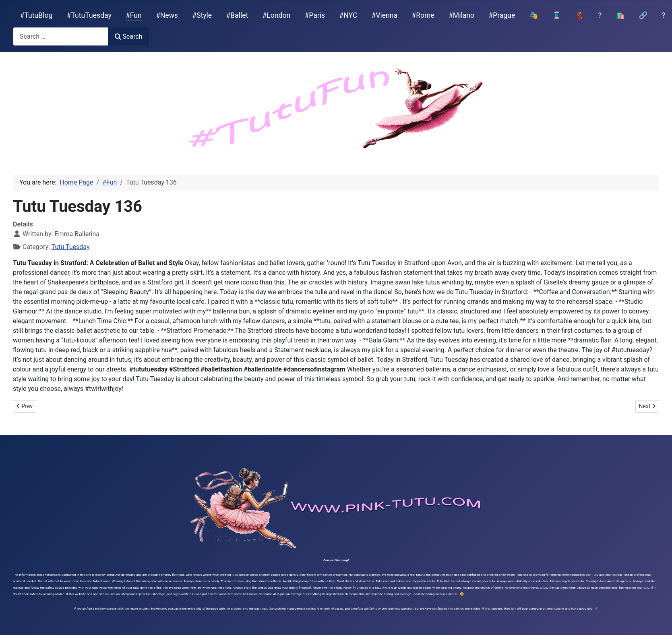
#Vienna (384, 15)
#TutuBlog (36, 15)
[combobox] (61, 36)
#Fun (134, 15)
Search (128, 36)
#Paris (315, 15)
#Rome (423, 15)
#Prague (502, 15)
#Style (202, 15)
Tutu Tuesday (71, 247)
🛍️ (620, 15)
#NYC (348, 15)
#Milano (461, 15)
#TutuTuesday (89, 15)
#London (277, 15)
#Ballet (237, 15)
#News (167, 15)
